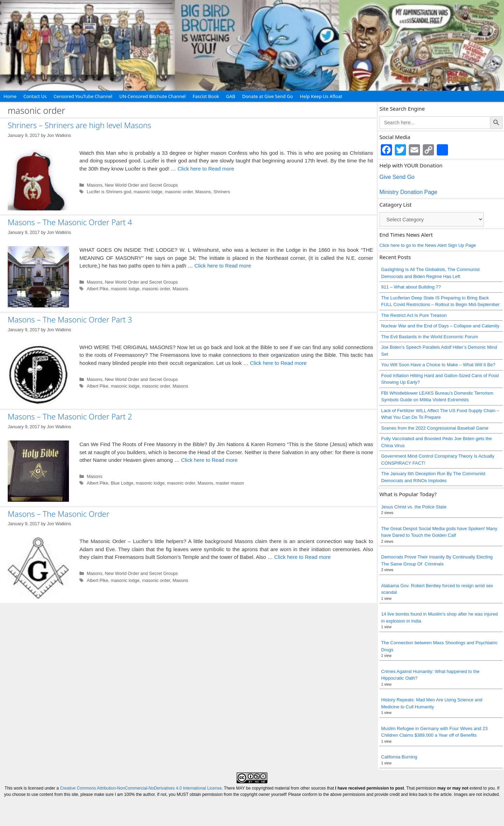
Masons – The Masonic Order (58, 514)
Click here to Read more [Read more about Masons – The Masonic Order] (302, 557)
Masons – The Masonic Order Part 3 (70, 319)
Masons (95, 185)
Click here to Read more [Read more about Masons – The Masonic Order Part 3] (278, 363)
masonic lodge (148, 192)
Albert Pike (98, 289)
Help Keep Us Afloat (321, 96)
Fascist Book (206, 96)
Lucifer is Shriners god (109, 192)
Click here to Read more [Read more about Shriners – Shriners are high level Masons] (206, 169)
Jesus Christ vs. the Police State (414, 507)
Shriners (222, 192)
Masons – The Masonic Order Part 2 (70, 416)
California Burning (399, 757)
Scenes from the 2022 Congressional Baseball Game (435, 428)
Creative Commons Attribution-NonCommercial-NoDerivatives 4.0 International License (141, 788)
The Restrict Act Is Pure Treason (414, 315)
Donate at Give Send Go (268, 96)
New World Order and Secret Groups (141, 185)
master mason (230, 483)
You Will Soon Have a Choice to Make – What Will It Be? (438, 365)
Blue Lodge (122, 483)
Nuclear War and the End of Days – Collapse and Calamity (440, 326)
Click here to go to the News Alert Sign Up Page (428, 245)
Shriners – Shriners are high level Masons (79, 125)
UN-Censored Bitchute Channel (153, 96)
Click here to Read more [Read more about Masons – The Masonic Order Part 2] (209, 460)
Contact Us (35, 96)
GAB (231, 96)
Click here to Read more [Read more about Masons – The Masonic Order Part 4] (223, 266)
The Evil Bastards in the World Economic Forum (429, 337)
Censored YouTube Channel (83, 96)
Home (10, 96)
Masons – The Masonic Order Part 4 (70, 222)
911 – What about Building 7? (411, 287)
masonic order (179, 192)
